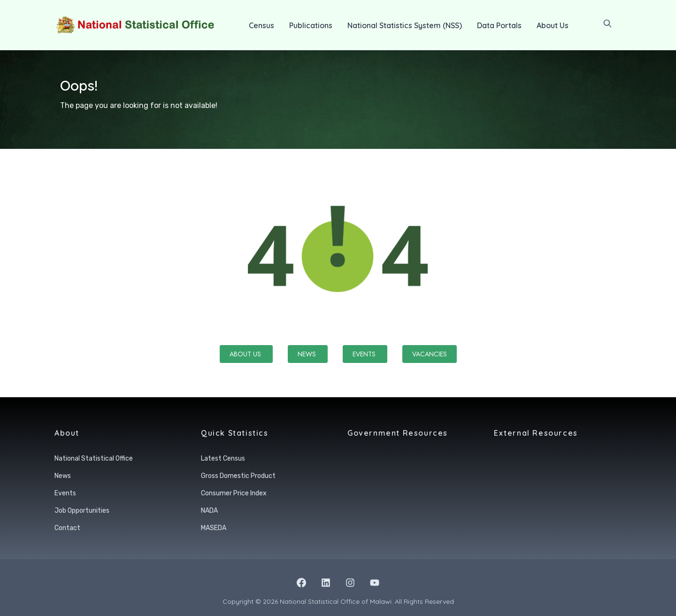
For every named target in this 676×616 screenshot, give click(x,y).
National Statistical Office (94, 458)
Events (365, 354)
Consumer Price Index (234, 493)
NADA (209, 511)
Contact (67, 528)
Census (261, 25)
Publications (311, 25)
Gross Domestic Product (238, 476)
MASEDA (214, 528)
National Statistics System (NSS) (405, 25)
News (308, 354)
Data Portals (499, 25)
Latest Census (223, 458)
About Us (553, 25)
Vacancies (430, 354)
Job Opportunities (82, 511)
